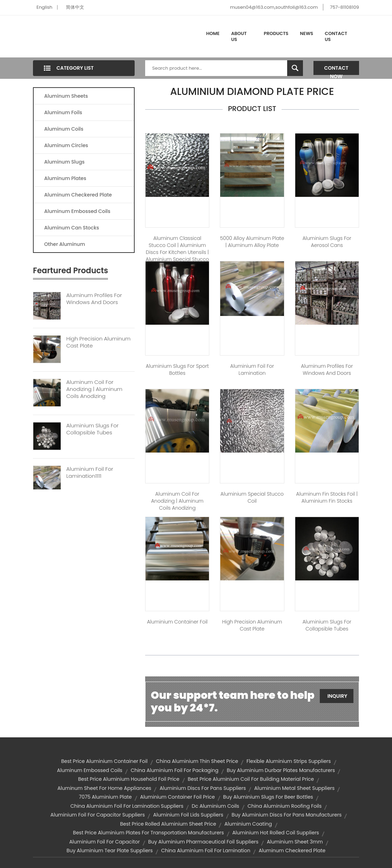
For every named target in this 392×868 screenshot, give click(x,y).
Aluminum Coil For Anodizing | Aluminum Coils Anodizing (94, 389)
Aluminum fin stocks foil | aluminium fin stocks (327, 497)
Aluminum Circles (66, 145)
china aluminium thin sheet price (197, 761)
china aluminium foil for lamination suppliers (127, 806)
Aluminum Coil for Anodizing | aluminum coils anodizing (177, 501)
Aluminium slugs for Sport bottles (177, 370)
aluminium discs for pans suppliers (203, 788)
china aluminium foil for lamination (205, 850)
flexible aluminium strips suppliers (289, 761)
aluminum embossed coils (90, 770)
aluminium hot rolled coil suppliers (276, 833)
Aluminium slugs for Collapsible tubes (327, 625)
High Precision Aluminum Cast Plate (98, 342)
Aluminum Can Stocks (72, 228)
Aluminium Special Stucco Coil (252, 497)
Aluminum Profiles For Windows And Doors (94, 299)
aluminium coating (248, 824)
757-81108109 (344, 7)
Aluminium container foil (177, 622)
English (44, 7)
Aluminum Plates (65, 178)
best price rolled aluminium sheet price (168, 824)
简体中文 (75, 7)
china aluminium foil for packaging (175, 770)
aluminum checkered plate (292, 850)
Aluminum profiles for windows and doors (327, 370)
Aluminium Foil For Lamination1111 (90, 473)
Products (276, 33)
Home (213, 33)
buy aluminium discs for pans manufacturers (287, 815)
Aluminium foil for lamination (252, 370)
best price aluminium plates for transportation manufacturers (148, 833)
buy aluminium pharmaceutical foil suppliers (203, 842)
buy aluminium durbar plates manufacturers (281, 770)
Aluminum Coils (64, 129)
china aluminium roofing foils (285, 806)
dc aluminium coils (215, 806)
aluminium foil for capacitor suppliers (98, 815)
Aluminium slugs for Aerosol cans (327, 242)
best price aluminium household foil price (129, 779)
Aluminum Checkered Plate (78, 195)
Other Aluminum (65, 244)
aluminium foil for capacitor (104, 842)
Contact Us (336, 37)
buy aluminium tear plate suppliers (110, 850)
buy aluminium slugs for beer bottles (268, 797)
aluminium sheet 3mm (295, 842)
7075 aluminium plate (105, 797)
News (307, 33)
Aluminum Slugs (64, 162)
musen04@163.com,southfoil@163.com (274, 7)
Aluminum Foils (63, 112)
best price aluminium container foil (104, 761)
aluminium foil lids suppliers (188, 815)
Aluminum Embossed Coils (77, 211)
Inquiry (337, 696)
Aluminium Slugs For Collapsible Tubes (92, 429)
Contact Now (336, 70)
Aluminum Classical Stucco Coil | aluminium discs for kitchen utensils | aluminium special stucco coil (177, 252)
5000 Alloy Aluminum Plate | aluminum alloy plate (252, 242)
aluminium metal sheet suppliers (294, 788)
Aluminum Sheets (66, 96)
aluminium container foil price (177, 797)
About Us (239, 37)
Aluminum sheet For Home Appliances (104, 788)
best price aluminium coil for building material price (251, 779)
